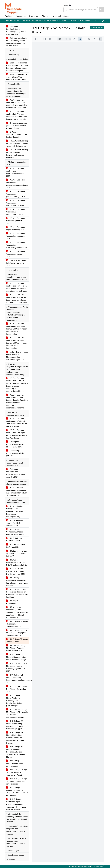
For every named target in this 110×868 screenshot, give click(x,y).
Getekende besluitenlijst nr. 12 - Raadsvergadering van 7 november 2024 (16, 473)
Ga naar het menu (1, 1)
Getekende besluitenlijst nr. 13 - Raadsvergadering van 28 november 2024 (16, 30)
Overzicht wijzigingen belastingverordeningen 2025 (16, 263)
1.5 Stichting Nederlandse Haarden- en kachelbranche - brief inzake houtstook (17, 582)
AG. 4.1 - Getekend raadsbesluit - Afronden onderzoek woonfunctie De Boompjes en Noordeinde (16, 115)
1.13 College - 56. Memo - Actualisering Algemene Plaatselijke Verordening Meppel (15, 725)
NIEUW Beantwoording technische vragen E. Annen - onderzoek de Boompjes (17, 143)
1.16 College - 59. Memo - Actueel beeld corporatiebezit (15, 763)
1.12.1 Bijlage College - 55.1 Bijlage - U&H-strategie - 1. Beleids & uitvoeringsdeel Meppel (17, 713)
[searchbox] (81, 10)
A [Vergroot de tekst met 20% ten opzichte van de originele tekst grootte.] (100, 21)
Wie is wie (46, 16)
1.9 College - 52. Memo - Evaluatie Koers (17, 640)
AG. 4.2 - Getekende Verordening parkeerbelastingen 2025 (16, 194)
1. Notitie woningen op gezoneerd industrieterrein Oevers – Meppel (17, 126)
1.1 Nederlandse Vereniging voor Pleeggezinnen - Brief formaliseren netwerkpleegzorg (15, 511)
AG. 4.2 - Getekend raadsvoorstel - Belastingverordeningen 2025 (15, 172)
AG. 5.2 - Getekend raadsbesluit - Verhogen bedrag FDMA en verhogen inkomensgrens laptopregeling (17, 343)
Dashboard (9, 16)
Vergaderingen (21, 16)
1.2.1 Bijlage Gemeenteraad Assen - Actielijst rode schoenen (15, 532)
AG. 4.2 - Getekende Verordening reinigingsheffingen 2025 (16, 212)
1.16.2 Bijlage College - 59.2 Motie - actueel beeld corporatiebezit (17, 781)
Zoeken (66, 5)
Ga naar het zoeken (0, 1)
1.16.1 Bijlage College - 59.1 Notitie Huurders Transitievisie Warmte (17, 772)
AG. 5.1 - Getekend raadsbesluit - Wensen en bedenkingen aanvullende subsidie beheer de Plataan (17, 299)
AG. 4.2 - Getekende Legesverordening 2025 (16, 228)
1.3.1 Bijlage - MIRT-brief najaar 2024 (16, 546)
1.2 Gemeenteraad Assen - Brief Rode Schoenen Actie (15, 523)
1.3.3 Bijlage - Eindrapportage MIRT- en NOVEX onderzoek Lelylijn (16, 562)
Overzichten (34, 16)
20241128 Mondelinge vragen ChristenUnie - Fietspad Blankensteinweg (17, 77)
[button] (101, 10)
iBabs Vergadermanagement (81, 866)
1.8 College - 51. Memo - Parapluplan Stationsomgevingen (17, 624)
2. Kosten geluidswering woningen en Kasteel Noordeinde (17, 135)
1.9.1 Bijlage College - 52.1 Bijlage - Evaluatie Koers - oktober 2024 (17, 648)
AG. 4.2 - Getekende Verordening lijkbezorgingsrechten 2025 (17, 245)
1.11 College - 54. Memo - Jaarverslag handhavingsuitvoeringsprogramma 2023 (18, 679)
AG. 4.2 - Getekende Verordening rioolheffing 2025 (16, 221)
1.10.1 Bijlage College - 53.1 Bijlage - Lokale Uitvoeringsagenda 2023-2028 (17, 667)
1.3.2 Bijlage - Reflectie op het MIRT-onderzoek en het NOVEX (17, 554)
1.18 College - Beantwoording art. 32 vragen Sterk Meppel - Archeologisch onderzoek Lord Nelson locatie (16, 804)
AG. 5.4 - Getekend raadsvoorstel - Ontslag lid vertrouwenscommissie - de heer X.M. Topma (17, 423)
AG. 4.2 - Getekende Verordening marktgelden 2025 (16, 254)
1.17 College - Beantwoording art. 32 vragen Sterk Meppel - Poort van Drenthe (17, 792)
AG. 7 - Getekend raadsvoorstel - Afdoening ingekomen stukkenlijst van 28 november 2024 (17, 492)
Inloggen (100, 866)
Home (19, 21)
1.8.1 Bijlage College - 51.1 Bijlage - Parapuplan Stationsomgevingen (17, 633)
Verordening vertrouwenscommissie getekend (15, 453)
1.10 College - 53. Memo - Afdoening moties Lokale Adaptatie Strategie (16, 657)
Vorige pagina (97, 28)
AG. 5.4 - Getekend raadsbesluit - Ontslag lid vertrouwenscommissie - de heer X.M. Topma (17, 434)
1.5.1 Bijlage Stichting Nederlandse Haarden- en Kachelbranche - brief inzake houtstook (17, 593)
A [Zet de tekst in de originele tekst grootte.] (96, 21)
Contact (66, 16)
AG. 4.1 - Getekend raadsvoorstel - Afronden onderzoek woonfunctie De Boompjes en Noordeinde (16, 104)
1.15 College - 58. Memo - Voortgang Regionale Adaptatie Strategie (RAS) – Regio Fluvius (15, 752)
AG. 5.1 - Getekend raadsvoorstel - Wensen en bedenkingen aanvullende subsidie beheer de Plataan (17, 287)
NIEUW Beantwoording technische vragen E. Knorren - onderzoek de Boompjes (17, 154)
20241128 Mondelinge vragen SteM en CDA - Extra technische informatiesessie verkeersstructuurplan (17, 67)
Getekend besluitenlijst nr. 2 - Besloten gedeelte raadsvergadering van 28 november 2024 (17, 42)
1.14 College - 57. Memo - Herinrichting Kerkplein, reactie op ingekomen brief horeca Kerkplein (15, 738)
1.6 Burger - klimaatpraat (13, 602)
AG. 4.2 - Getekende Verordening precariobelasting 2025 (16, 203)
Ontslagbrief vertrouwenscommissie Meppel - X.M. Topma (15, 444)
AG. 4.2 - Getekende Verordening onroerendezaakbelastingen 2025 (17, 184)
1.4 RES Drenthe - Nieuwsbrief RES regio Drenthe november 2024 (15, 571)
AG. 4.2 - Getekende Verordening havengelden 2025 (16, 236)
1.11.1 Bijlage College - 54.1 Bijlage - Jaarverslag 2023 (17, 689)
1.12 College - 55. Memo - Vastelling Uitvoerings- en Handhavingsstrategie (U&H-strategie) (15, 701)
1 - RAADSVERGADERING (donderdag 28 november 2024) (51, 21)
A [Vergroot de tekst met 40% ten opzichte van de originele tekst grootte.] (103, 21)
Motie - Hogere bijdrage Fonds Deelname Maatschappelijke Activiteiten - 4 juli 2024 (17, 356)
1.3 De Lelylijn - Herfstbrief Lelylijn (14, 540)
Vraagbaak (57, 16)
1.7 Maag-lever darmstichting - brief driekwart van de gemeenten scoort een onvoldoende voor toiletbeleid (17, 612)
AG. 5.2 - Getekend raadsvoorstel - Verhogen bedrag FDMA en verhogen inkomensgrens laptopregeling (17, 329)
